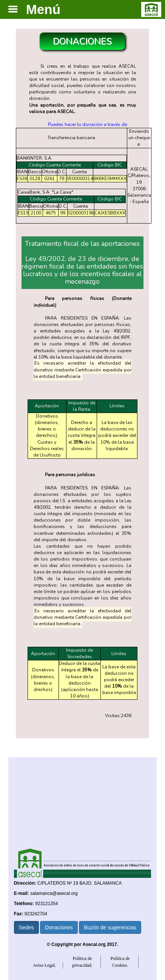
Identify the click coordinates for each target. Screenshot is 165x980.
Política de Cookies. (120, 962)
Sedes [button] (26, 927)
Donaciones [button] (59, 927)
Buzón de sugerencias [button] (110, 927)
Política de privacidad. (82, 962)
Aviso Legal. (44, 965)
